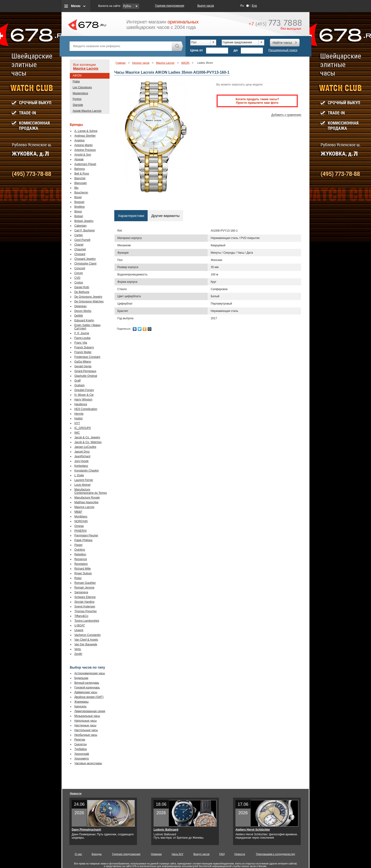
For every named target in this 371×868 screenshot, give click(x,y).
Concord (80, 268)
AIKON (77, 76)
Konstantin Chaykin (86, 471)
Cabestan (80, 226)
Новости (76, 793)
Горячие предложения (170, 6)
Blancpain (81, 183)
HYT (77, 423)
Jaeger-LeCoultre (85, 447)
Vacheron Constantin (87, 635)
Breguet (79, 202)
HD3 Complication (86, 409)
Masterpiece (80, 93)
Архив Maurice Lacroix (87, 111)
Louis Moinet (82, 485)
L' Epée (79, 475)
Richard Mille (82, 569)
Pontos (77, 99)
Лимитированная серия (90, 711)
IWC (77, 433)
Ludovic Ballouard (166, 830)
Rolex (78, 578)
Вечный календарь (87, 683)
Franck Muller (83, 352)
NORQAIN (81, 521)
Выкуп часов (206, 6)
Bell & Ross (82, 174)
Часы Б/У (177, 854)
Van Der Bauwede (86, 644)
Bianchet (80, 178)
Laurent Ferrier (84, 480)
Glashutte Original (86, 376)
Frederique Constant (87, 357)
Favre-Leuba (82, 338)
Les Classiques (82, 87)
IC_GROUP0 (82, 428)
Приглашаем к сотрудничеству (276, 854)
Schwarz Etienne (85, 597)
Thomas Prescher (86, 611)
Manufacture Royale (87, 498)
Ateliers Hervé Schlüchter (253, 830)
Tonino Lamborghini (87, 621)
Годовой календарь (87, 688)
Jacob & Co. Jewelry (87, 437)
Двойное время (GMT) (89, 697)
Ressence (81, 559)
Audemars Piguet (85, 164)
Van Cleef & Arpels (86, 640)
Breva (78, 211)
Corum (79, 273)
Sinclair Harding (84, 602)
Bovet (78, 197)
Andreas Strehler (85, 136)
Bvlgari (79, 216)
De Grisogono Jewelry (88, 297)
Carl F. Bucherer (85, 230)
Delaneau (80, 306)
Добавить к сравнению (286, 115)
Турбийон (81, 749)
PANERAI (80, 531)
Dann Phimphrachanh (86, 830)
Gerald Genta (83, 366)
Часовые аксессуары (88, 763)
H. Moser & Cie (84, 395)
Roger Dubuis (83, 573)
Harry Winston (83, 400)
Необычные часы (86, 735)
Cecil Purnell (82, 240)
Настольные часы (86, 730)
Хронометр (82, 759)
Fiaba (76, 81)
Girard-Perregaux (85, 371)
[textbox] (121, 46)
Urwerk (79, 630)
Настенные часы (85, 725)
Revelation (81, 564)
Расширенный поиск (283, 50)
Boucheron (81, 193)
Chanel (79, 245)
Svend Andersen (85, 607)
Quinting (80, 550)
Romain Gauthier (85, 583)
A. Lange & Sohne (86, 131)
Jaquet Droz (82, 452)
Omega (79, 526)
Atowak (79, 159)
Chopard (80, 254)
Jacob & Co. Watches (88, 442)
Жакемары (81, 702)
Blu (76, 188)
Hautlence (81, 404)
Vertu (78, 649)
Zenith (78, 654)
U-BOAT (79, 625)
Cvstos (79, 283)
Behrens (80, 169)
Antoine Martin (83, 145)
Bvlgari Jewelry (84, 221)
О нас (78, 854)
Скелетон (80, 744)
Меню (76, 6)
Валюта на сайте (109, 6)
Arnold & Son (83, 155)
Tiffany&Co (81, 616)
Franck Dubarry (84, 347)
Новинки (156, 854)
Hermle (79, 414)
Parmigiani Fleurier (86, 535)
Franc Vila (81, 343)
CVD (77, 278)
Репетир (80, 740)
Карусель (80, 706)
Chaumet (80, 249)
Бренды (97, 854)
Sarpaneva (81, 592)
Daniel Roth (82, 287)
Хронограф (82, 754)
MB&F (78, 512)
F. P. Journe (82, 333)
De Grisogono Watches (89, 301)
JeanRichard (82, 456)
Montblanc (81, 517)
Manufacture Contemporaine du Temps (91, 491)
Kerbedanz (81, 466)
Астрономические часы (90, 673)
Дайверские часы (86, 692)
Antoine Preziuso (85, 150)
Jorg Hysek (81, 461)
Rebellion (80, 554)
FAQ (222, 854)
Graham (79, 385)
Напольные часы (85, 721)
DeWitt (79, 316)
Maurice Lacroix (86, 68)
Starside (78, 105)
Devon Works (83, 311)
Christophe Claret (85, 264)
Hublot (78, 418)
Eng (254, 6)
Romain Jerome (84, 588)
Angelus (79, 140)
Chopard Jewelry (85, 259)
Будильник (81, 678)
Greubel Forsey (84, 390)
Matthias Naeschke (86, 502)
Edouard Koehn (84, 320)
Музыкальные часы (87, 716)
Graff (77, 381)
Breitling (79, 207)
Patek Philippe (83, 540)
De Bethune (82, 292)
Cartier (79, 235)
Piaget (78, 545)
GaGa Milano (83, 362)
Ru (242, 6)
